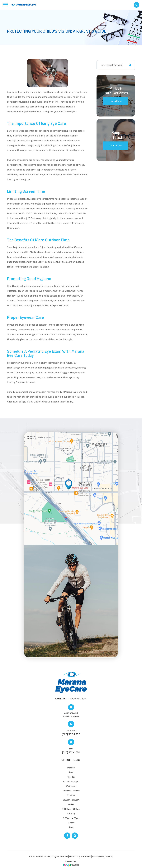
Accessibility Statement (80, 857)
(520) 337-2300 (71, 734)
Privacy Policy (98, 857)
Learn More (116, 101)
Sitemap (109, 857)
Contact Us (116, 146)
